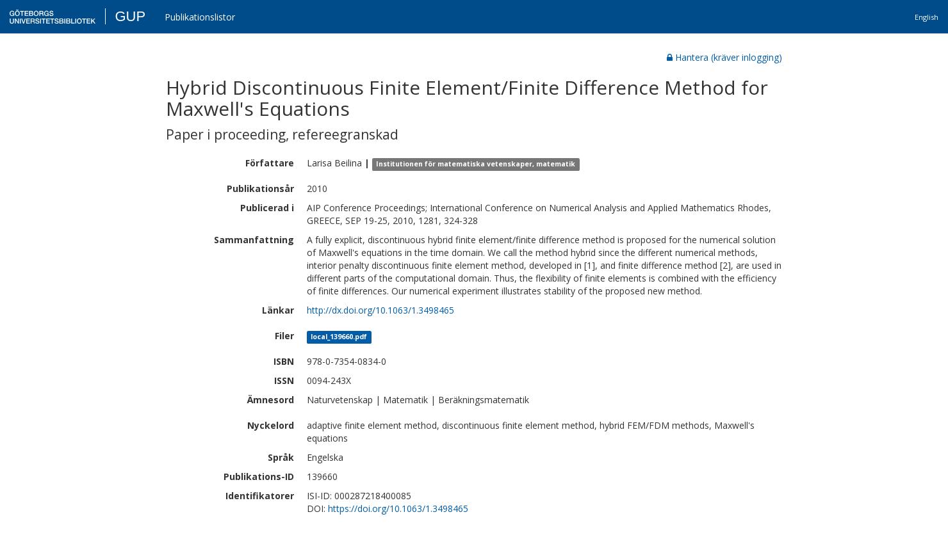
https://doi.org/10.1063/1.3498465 (398, 508)
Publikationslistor (200, 17)
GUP (130, 16)
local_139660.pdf (339, 337)
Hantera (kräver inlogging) (724, 57)
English (927, 17)
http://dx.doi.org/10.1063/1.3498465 (380, 310)
